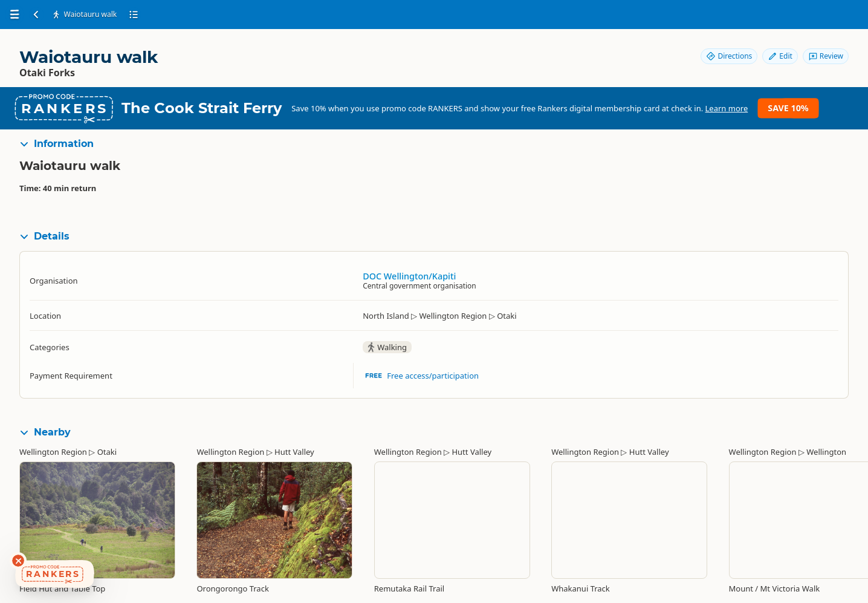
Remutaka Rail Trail (409, 588)
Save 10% (788, 108)
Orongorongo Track (232, 588)
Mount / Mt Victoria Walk (775, 588)
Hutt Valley (294, 452)
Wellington (826, 452)
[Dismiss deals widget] (18, 561)
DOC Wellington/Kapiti (409, 276)
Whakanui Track (581, 588)
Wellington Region (53, 452)
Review (826, 56)
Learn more (727, 108)
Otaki (107, 452)
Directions (729, 56)
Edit (780, 56)
